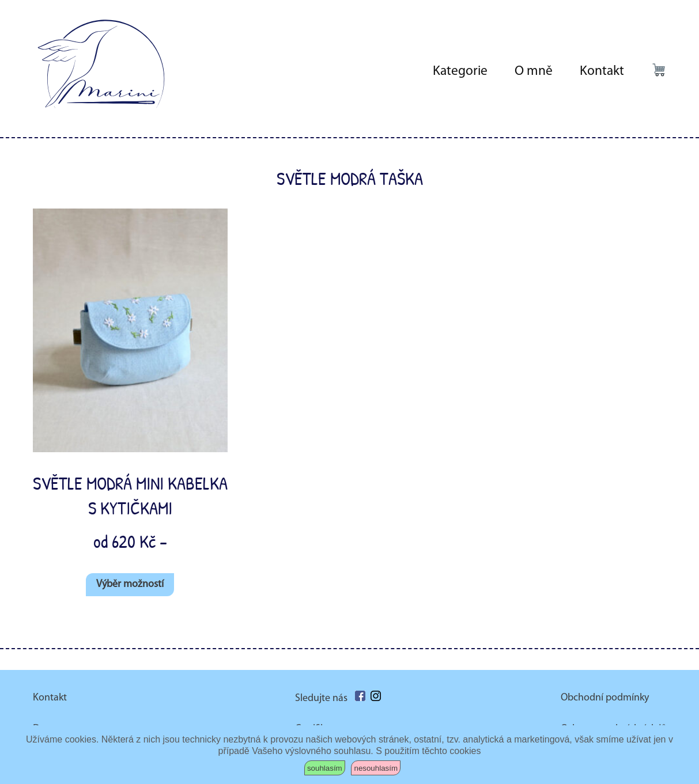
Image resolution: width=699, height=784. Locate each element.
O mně (534, 71)
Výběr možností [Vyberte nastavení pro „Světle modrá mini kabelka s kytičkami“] (130, 584)
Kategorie (460, 71)
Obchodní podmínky (605, 698)
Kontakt (602, 71)
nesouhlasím (376, 768)
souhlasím (325, 768)
